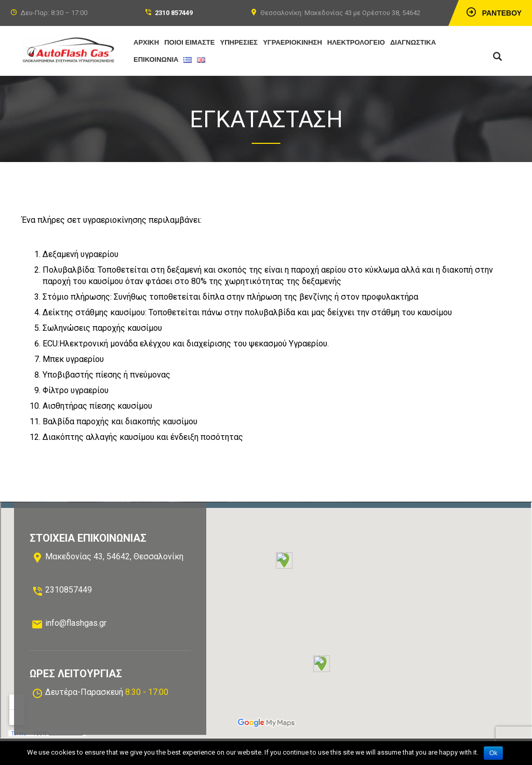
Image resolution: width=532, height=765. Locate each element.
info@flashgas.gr (76, 623)
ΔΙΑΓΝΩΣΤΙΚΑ (413, 42)
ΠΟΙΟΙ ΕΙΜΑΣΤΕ (189, 42)
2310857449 (69, 590)
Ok (493, 753)
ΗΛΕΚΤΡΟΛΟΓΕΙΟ (356, 42)
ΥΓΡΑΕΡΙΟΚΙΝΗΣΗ (292, 42)
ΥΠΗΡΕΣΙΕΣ (239, 42)
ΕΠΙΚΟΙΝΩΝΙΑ (156, 59)
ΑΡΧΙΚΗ (146, 42)
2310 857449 (174, 13)
